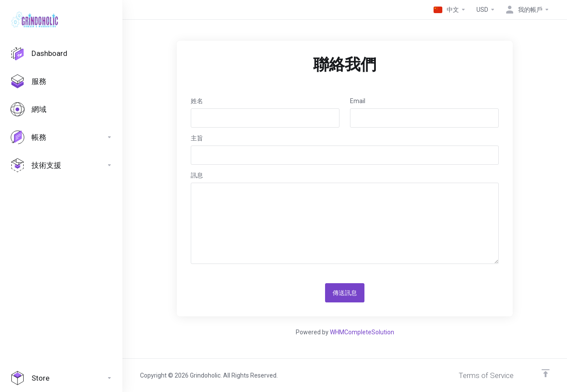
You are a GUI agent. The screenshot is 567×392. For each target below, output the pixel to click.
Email (358, 101)
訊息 (197, 175)
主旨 (197, 138)
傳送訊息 (345, 293)
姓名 (197, 101)
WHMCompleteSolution (362, 332)
